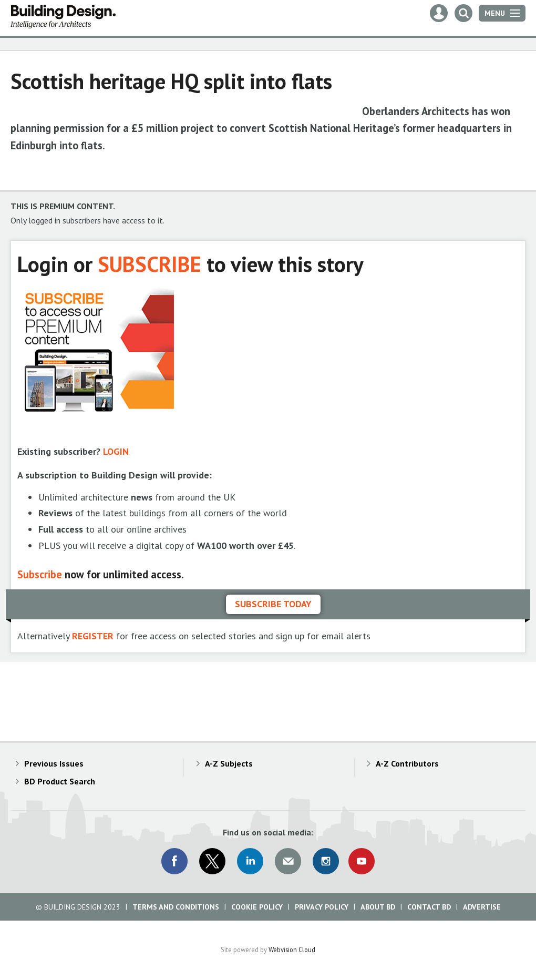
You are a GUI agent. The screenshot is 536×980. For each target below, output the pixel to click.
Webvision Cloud (292, 950)
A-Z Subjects (229, 763)
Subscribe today (273, 604)
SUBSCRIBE (150, 264)
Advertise (482, 907)
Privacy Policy (322, 907)
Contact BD (429, 907)
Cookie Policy (257, 907)
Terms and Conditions (176, 907)
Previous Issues (54, 763)
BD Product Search (60, 781)
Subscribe (40, 574)
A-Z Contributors (407, 763)
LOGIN (116, 451)
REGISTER (93, 636)
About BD (378, 907)
